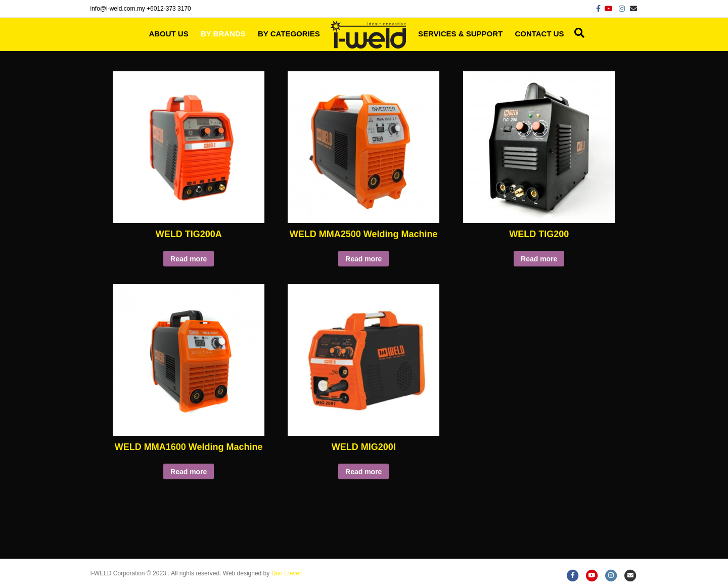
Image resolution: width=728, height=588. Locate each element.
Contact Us (539, 34)
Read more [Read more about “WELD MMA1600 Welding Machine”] (189, 472)
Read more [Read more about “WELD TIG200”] (539, 259)
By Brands (223, 34)
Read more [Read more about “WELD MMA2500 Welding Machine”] (363, 259)
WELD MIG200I (364, 447)
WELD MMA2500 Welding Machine (364, 234)
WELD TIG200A (189, 234)
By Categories (289, 34)
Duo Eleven (287, 573)
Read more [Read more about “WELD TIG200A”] (189, 259)
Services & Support (460, 34)
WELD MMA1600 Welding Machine (189, 447)
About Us (168, 34)
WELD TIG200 (539, 234)
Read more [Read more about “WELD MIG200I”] (363, 472)
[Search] (577, 33)
